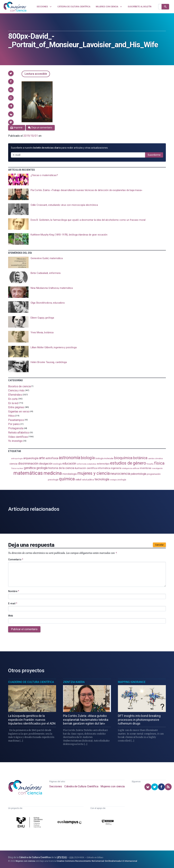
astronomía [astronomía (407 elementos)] (69, 458)
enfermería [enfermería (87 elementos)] (82, 464)
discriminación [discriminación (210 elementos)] (28, 463)
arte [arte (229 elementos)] (42, 458)
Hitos (11, 416)
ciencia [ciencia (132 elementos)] (13, 464)
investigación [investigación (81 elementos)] (157, 468)
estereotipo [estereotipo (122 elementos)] (103, 464)
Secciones (56, 786)
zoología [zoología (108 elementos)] (122, 480)
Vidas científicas (18, 437)
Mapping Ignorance (132, 682)
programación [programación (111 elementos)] (154, 474)
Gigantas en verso (19, 412)
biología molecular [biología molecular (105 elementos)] (105, 458)
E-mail (13, 603)
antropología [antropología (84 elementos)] (17, 459)
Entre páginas (16, 407)
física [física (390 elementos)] (159, 463)
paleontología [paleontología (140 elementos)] (138, 474)
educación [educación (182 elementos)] (69, 463)
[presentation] (87, 179)
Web (11, 616)
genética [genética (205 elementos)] (30, 468)
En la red (13, 403)
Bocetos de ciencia (19, 386)
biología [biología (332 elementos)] (88, 458)
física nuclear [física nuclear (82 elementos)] (17, 468)
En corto (13, 399)
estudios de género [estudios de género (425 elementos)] (128, 463)
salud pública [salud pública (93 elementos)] (88, 480)
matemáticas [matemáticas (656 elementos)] (28, 473)
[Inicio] (15, 7)
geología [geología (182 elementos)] (42, 468)
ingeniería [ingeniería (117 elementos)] (116, 468)
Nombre (14, 591)
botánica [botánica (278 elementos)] (140, 458)
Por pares (14, 424)
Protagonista (16, 428)
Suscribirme (154, 155)
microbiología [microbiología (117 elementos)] (69, 474)
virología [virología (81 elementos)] (113, 480)
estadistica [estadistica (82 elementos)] (92, 464)
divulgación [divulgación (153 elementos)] (46, 464)
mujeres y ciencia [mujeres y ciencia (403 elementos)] (94, 473)
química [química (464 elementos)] (67, 479)
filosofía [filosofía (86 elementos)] (150, 464)
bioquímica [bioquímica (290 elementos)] (123, 458)
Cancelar (159, 545)
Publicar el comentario (24, 629)
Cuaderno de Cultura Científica (31, 682)
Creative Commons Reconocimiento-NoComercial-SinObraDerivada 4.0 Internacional (97, 861)
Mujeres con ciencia (113, 786)
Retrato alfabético (19, 433)
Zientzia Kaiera (74, 682)
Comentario (16, 559)
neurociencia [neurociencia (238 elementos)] (120, 474)
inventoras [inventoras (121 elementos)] (146, 468)
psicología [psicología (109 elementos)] (53, 480)
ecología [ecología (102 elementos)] (57, 464)
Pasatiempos (16, 420)
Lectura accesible (36, 74)
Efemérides (15, 395)
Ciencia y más (16, 390)
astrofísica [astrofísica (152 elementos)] (52, 458)
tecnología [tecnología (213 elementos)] (102, 479)
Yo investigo (15, 441)
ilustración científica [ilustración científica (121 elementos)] (86, 468)
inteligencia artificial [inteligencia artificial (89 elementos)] (131, 468)
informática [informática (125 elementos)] (104, 468)
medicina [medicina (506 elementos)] (53, 473)
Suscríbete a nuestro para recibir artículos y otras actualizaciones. (59, 148)
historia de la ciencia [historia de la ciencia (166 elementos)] (61, 468)
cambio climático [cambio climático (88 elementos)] (156, 458)
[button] (11, 73)
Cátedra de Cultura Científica (81, 786)
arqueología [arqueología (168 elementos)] (31, 458)
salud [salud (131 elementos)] (78, 480)
